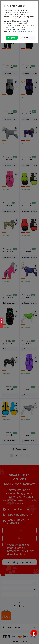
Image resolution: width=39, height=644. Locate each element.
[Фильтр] (2, 323)
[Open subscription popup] (34, 633)
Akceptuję (12, 38)
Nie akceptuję (27, 38)
